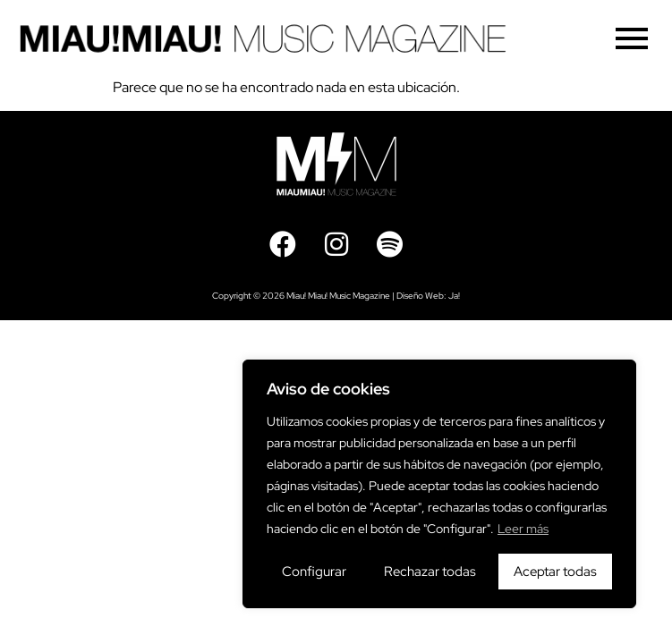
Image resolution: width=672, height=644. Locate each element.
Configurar (314, 572)
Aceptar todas (555, 572)
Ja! (454, 296)
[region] (439, 484)
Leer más (523, 529)
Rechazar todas (430, 572)
